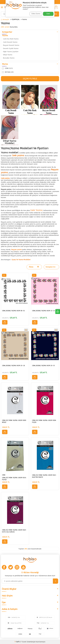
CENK (4, 475)
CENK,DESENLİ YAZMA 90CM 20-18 (13, 366)
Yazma (25, 19)
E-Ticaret (23, 642)
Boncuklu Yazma (9, 58)
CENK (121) (7, 68)
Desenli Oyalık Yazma (11, 48)
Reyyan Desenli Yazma (11, 45)
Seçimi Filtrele (30, 79)
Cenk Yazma (36, 210)
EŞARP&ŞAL (16, 19)
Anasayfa (5, 20)
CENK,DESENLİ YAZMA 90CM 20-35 (43, 366)
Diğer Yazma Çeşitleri (11, 52)
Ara (56, 14)
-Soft (17, 642)
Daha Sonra (36, 14)
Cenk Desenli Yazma (10, 42)
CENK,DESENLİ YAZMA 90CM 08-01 (13, 311)
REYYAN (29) (8, 72)
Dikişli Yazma (8, 55)
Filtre (34, 267)
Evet (48, 14)
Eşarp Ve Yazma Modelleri (21, 260)
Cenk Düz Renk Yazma (11, 39)
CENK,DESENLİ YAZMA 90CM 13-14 (43, 311)
